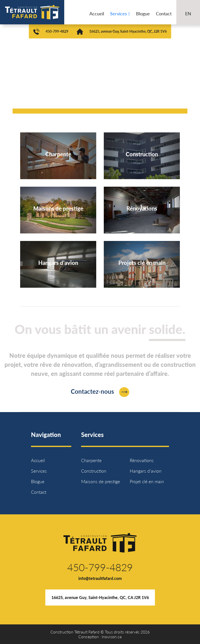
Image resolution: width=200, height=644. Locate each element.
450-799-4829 (57, 31)
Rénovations (142, 460)
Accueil (97, 14)
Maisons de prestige (101, 481)
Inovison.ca (112, 637)
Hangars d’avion (146, 471)
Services (120, 14)
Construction (94, 471)
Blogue (143, 14)
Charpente (91, 460)
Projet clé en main (147, 481)
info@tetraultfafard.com (100, 578)
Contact (164, 14)
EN (188, 14)
